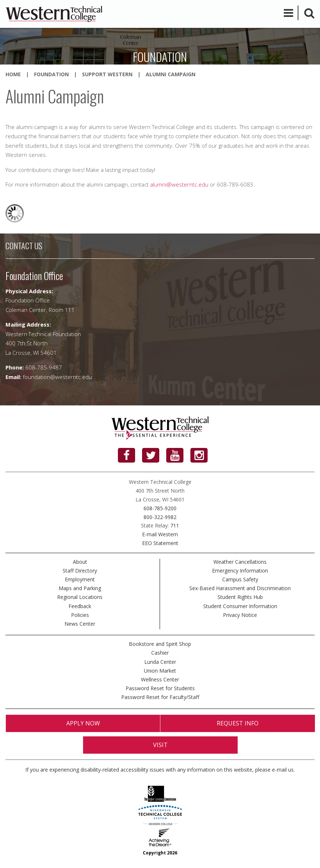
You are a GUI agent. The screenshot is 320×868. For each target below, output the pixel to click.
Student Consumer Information (240, 606)
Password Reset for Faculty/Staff (160, 697)
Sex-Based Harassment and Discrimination (240, 588)
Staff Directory (80, 571)
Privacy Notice (240, 615)
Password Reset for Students (160, 688)
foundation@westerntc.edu (57, 377)
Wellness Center (160, 679)
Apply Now (83, 723)
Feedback (80, 606)
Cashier (160, 653)
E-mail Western (160, 534)
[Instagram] (199, 455)
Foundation (51, 74)
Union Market (160, 671)
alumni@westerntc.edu (179, 184)
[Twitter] (151, 455)
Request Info (238, 723)
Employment (80, 579)
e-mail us (283, 770)
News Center (80, 624)
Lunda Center (160, 662)
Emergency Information (240, 571)
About (80, 562)
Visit (160, 745)
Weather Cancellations (240, 562)
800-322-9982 (160, 517)
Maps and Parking (80, 588)
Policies (80, 615)
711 (175, 525)
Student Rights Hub (240, 597)
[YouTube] (175, 455)
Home (13, 74)
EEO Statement (160, 543)
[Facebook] (126, 455)
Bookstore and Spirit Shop (160, 644)
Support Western (107, 74)
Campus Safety (240, 579)
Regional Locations (80, 597)
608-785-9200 (160, 508)
